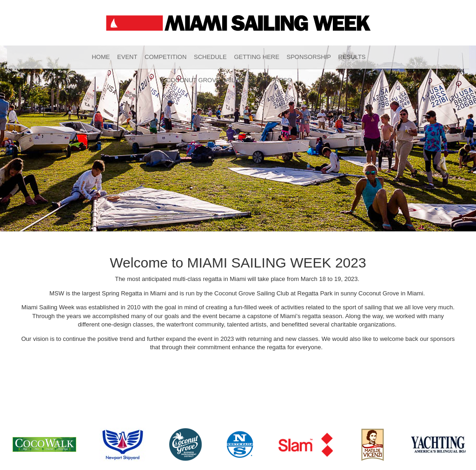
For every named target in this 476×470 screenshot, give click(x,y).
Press (281, 80)
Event (127, 57)
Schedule (210, 57)
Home (101, 57)
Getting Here (257, 57)
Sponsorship (309, 57)
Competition (165, 57)
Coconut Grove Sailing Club (215, 80)
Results (352, 57)
